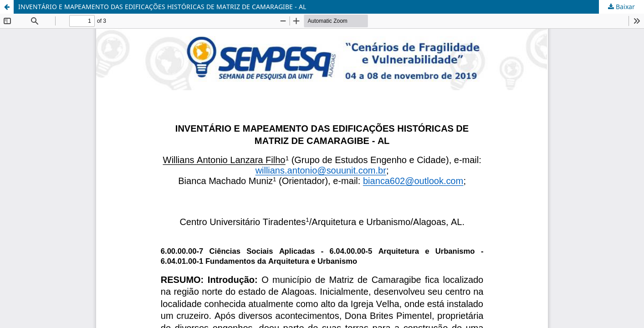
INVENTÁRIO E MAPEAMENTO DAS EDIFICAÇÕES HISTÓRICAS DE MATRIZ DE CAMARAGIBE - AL (162, 7)
